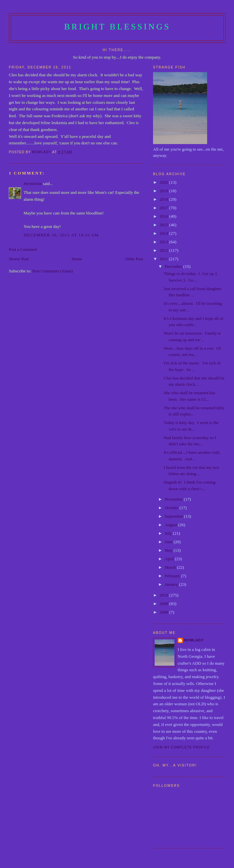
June (169, 542)
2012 (164, 250)
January (172, 584)
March (171, 567)
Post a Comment (23, 249)
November (174, 499)
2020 (164, 182)
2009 (164, 604)
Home (77, 259)
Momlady (194, 640)
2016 (164, 216)
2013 (164, 242)
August (172, 525)
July (169, 533)
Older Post (134, 259)
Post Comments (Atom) (53, 271)
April (170, 559)
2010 (164, 595)
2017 (164, 208)
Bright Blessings (117, 27)
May (169, 550)
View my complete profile (181, 747)
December (174, 266)
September (175, 516)
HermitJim (33, 184)
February (173, 576)
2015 (164, 225)
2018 (164, 199)
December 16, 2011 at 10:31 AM (61, 235)
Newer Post (19, 259)
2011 (164, 259)
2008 (164, 612)
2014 (164, 233)
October (172, 508)
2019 (164, 191)
